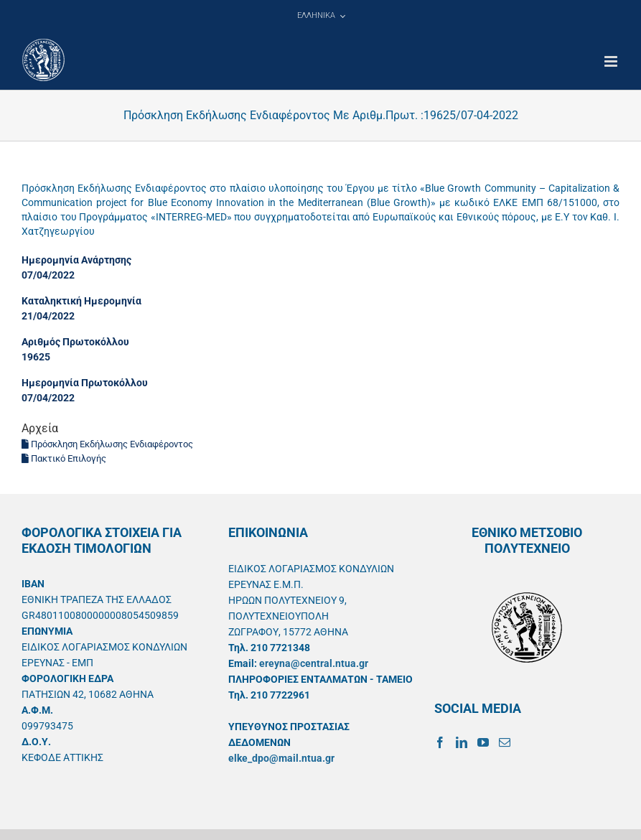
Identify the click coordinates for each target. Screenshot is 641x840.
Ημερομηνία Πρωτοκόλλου (85, 383)
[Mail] (505, 742)
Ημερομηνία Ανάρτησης (76, 260)
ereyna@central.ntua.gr (314, 663)
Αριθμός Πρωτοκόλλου (75, 342)
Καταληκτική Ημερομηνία (81, 301)
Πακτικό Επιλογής (64, 458)
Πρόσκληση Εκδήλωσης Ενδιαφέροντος (107, 444)
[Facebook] (440, 742)
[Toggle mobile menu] (612, 61)
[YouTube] (483, 742)
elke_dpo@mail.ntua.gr (281, 758)
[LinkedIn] (462, 742)
